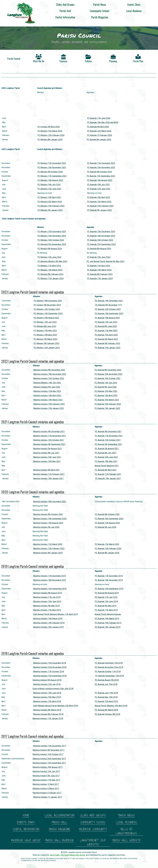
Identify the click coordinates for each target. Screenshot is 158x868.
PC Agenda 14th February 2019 (108, 623)
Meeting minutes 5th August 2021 (47, 449)
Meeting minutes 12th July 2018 (47, 684)
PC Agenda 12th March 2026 (99, 131)
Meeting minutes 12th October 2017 (48, 754)
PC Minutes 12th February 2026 (51, 135)
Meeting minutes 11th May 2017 (46, 780)
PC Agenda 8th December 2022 (108, 370)
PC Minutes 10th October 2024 (51, 240)
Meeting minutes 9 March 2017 (46, 789)
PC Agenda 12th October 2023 (108, 309)
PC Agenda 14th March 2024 (99, 270)
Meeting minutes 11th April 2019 (47, 610)
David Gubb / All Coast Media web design (68, 855)
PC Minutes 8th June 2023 (45, 326)
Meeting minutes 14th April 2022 (47, 396)
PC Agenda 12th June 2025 (99, 189)
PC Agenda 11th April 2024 (99, 266)
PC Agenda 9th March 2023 (106, 339)
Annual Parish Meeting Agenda (108, 614)
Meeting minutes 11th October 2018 (48, 671)
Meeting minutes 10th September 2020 (50, 519)
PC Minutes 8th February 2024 (50, 274)
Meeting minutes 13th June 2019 (47, 601)
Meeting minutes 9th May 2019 (46, 606)
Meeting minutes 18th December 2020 (50, 502)
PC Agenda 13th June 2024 (99, 257)
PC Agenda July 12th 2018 (106, 684)
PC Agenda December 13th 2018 (109, 663)
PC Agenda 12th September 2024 (101, 244)
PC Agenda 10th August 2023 (107, 318)
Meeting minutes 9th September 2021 (49, 444)
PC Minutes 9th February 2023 (47, 343)
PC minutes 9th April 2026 (49, 127)
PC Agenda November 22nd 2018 (109, 667)
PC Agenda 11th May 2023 (106, 331)
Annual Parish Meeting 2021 (107, 466)
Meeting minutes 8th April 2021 (46, 470)
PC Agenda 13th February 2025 (100, 206)
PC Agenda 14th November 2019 (109, 580)
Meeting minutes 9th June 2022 (47, 387)
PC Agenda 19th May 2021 (106, 461)
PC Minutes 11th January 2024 (51, 278)
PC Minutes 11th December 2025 (52, 163)
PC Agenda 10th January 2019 (108, 627)
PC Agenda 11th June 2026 (99, 118)
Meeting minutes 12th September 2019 (50, 589)
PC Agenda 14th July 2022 (106, 383)
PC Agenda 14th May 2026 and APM (103, 122)
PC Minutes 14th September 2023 (48, 314)
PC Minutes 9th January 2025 (50, 210)
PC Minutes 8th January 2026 (50, 140)
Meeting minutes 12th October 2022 (49, 378)
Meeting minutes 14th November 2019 (50, 580)
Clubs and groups (65, 4)
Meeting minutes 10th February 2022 (49, 404)
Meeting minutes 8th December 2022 (49, 370)
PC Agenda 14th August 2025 (100, 180)
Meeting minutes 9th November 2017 (48, 750)
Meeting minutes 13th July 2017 (46, 771)
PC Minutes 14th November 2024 (52, 236)
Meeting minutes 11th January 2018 (48, 718)
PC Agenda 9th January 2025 (99, 210)
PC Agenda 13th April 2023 (106, 335)
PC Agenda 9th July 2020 (106, 527)
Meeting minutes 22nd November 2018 (50, 667)
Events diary (134, 4)
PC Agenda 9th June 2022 (106, 387)
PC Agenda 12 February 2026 (100, 135)
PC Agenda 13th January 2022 (107, 408)
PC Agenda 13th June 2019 (106, 601)
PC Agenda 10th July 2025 (98, 185)
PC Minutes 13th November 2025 (52, 167)
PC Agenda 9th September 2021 (108, 444)
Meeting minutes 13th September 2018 (50, 676)
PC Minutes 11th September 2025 (52, 176)
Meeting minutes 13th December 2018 (50, 663)
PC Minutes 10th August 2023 (46, 318)
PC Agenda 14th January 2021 (108, 478)
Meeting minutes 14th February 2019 (49, 623)
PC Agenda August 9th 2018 (107, 680)
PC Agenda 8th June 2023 (106, 326)
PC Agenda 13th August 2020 (107, 523)
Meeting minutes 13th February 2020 (49, 549)
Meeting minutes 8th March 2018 (47, 710)
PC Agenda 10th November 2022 (108, 374)
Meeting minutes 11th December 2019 (50, 576)
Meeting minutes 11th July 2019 (47, 597)
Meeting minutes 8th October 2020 (48, 514)
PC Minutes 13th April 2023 (45, 335)
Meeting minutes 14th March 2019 (48, 619)
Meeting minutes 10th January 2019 (48, 627)
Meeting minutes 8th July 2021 (46, 453)
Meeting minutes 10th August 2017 (48, 767)
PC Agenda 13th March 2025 (99, 202)
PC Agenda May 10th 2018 (106, 697)
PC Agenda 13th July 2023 (106, 322)
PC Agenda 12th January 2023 (108, 348)
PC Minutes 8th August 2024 (50, 249)
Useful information (65, 17)
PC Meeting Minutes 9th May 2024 (52, 261)
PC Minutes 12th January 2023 (47, 348)
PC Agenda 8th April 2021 (106, 470)
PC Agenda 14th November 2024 (101, 236)
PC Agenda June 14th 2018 (106, 693)
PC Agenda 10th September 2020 (109, 519)
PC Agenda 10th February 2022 (108, 404)
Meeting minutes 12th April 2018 (47, 701)
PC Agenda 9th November (106, 305)
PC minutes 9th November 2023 (47, 305)
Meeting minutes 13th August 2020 (48, 523)
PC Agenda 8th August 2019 (107, 593)
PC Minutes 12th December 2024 (52, 232)
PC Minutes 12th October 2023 (47, 309)
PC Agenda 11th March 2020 (107, 544)
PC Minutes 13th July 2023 (45, 322)
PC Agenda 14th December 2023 (109, 301)
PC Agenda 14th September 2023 (109, 314)
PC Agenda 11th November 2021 (109, 436)
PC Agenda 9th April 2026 (98, 127)
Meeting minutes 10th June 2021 (47, 457)
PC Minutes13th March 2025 (50, 202)
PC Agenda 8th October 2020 (107, 514)
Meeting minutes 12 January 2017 (48, 797)
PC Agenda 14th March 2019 (107, 619)
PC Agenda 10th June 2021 (106, 457)
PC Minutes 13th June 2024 (49, 257)
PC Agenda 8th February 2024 (100, 274)
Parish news (100, 4)
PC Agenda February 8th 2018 (107, 714)
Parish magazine (100, 17)
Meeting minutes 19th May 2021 (47, 461)
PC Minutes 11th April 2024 (49, 266)
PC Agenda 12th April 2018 (106, 701)
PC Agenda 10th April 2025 (99, 197)
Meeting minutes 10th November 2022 (50, 374)
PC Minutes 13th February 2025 (51, 206)
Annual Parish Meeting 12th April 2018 (111, 706)
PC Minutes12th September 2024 (52, 244)
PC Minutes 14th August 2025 (50, 180)
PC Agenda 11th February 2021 (108, 474)
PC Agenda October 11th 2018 (108, 671)
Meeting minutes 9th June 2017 (46, 776)
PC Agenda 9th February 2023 (107, 343)
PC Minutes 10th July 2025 (49, 185)
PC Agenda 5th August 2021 (107, 449)
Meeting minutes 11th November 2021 (50, 436)
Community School (99, 11)
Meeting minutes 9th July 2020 (46, 527)
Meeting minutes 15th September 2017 (49, 763)
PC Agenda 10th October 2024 (100, 240)
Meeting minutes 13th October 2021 (48, 440)
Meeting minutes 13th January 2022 (49, 408)
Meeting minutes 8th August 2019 (47, 593)
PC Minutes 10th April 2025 (49, 197)
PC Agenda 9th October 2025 (99, 172)
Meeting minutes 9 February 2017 (47, 793)
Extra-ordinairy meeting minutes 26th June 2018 (53, 689)
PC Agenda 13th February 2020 (108, 549)
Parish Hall (65, 11)
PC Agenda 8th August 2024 (99, 249)
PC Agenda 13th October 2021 (108, 440)
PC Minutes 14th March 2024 (50, 270)
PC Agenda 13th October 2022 (107, 378)
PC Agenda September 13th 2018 (110, 676)
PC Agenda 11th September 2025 (101, 176)
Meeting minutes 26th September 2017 (49, 759)
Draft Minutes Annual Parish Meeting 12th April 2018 (55, 706)
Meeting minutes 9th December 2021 (49, 431)
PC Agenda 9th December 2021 (108, 431)
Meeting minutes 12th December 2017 (50, 746)
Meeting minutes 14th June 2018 (47, 693)
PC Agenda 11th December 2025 (101, 163)
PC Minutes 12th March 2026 (50, 131)
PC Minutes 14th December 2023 (48, 301)
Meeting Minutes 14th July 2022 (47, 383)
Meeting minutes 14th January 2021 (48, 478)
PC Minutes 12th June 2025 (49, 189)
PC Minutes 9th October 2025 (50, 172)
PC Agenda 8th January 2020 (107, 553)
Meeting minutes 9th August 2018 (47, 680)
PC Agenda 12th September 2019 (109, 589)
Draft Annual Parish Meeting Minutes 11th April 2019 (55, 614)
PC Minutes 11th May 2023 (45, 331)
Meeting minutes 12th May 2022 (47, 391)
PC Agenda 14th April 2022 (106, 396)
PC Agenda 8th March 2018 (106, 710)
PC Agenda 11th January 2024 (100, 278)
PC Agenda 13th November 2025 (101, 167)
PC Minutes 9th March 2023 (45, 339)
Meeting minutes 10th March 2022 (48, 400)
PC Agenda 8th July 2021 (106, 453)
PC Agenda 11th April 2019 (106, 610)
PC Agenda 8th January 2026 (99, 140)
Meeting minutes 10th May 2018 (47, 697)
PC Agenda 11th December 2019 (109, 576)
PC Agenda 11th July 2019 (106, 597)
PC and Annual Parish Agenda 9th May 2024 (105, 261)
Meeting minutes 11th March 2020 (47, 544)
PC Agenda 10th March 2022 (107, 400)
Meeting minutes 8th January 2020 (48, 553)
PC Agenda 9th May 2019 (106, 606)
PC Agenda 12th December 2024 (101, 232)
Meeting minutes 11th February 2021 (49, 474)
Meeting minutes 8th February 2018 (48, 714)
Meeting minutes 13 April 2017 (46, 784)
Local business (134, 11)
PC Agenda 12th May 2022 (106, 391)
